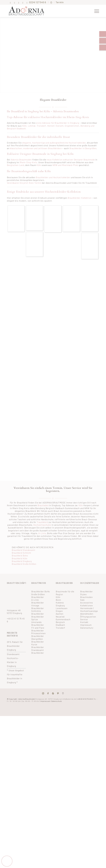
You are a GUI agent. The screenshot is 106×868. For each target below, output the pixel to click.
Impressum (86, 625)
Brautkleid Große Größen (24, 564)
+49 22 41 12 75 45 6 (85, 699)
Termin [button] (60, 2)
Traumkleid (42, 522)
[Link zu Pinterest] (19, 3)
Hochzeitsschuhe (42, 525)
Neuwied (60, 617)
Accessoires (87, 603)
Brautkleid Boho (20, 556)
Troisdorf (60, 628)
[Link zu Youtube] (27, 3)
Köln (24, 126)
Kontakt (84, 622)
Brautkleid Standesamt (24, 550)
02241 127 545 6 (38, 2)
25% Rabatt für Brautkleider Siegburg (15, 646)
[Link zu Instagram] (15, 3)
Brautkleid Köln (20, 558)
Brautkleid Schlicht (21, 553)
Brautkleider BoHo (41, 591)
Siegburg (60, 605)
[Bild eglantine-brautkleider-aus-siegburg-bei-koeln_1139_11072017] (34, 218)
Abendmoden (87, 614)
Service (84, 619)
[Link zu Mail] (23, 3)
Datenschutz (87, 628)
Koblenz (60, 603)
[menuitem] (95, 11)
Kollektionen (87, 605)
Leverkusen (62, 608)
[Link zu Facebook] (10, 3)
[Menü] (95, 11)
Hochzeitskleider (77, 143)
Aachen (59, 614)
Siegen (59, 611)
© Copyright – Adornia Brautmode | (34, 699)
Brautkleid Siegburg (22, 561)
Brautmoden (86, 597)
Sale (82, 600)
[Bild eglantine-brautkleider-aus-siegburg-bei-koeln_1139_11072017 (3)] (16, 219)
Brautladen (43, 505)
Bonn (58, 600)
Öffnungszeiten (88, 617)
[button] (7, 861)
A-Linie (42, 533)
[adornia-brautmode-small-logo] (29, 11)
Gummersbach (63, 619)
